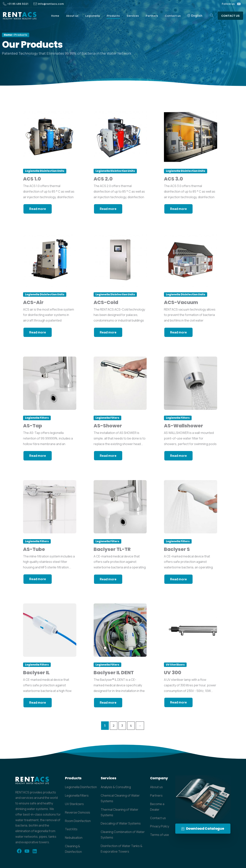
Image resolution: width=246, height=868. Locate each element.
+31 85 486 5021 (16, 4)
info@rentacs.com (51, 4)
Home (8, 35)
